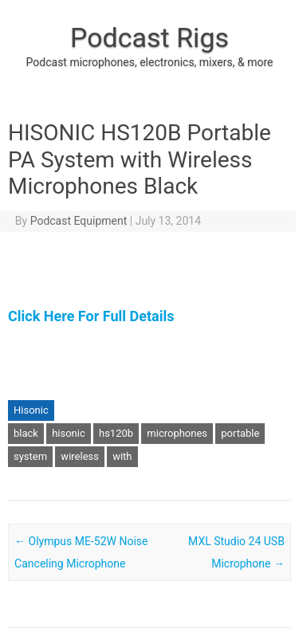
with (122, 456)
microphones (177, 433)
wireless (80, 456)
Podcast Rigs (149, 37)
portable (240, 433)
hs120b (116, 433)
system (30, 456)
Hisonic (31, 410)
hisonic (69, 433)
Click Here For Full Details (91, 316)
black (26, 433)
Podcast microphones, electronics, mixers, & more (150, 62)
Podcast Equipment (79, 221)
